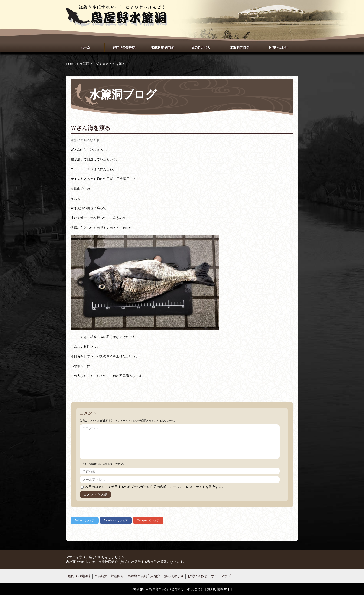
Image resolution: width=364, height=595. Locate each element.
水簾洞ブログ (240, 47)
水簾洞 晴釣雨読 (162, 47)
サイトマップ (221, 576)
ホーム (85, 47)
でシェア (85, 520)
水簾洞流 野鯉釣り (109, 576)
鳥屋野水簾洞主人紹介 (144, 576)
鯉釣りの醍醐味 (124, 47)
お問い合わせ (278, 47)
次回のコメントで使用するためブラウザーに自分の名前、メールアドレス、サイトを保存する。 (155, 487)
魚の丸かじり (201, 47)
